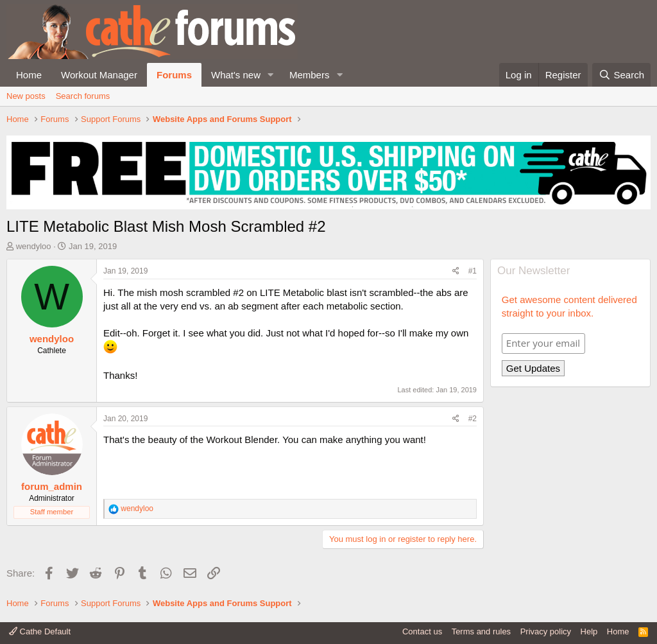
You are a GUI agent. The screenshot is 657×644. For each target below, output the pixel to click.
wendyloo (34, 246)
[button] (271, 75)
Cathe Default (40, 631)
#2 (473, 419)
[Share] (456, 271)
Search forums (83, 96)
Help (589, 631)
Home (29, 75)
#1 (473, 271)
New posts (26, 96)
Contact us (422, 631)
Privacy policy (546, 631)
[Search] (621, 75)
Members (310, 75)
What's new (236, 75)
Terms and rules (481, 631)
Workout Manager (99, 75)
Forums (174, 75)
